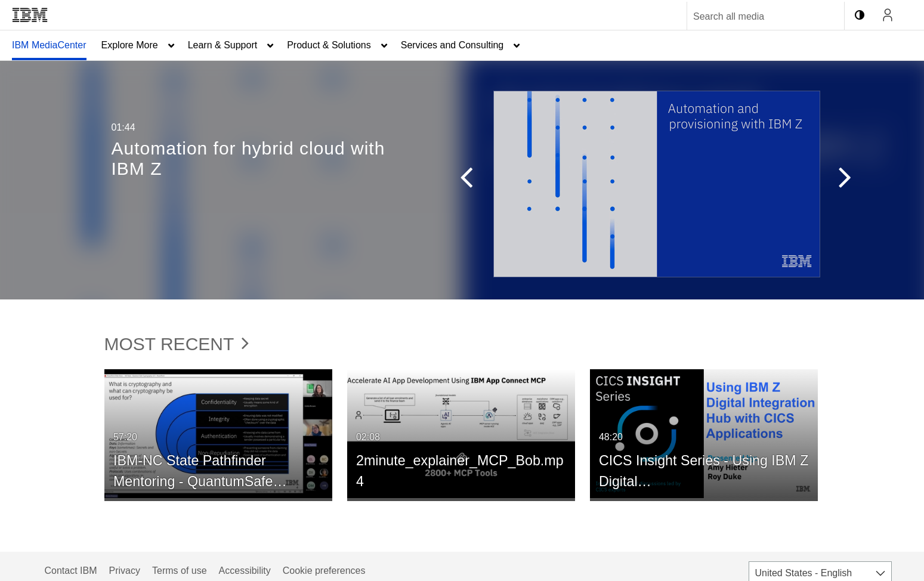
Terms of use (180, 571)
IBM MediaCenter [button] (49, 45)
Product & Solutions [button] (329, 45)
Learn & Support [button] (223, 45)
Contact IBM (71, 571)
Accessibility (245, 571)
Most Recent (177, 344)
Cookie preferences (324, 571)
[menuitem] (49, 45)
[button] (461, 180)
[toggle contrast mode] (860, 15)
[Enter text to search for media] (753, 17)
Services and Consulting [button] (452, 45)
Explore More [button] (130, 45)
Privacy (125, 571)
